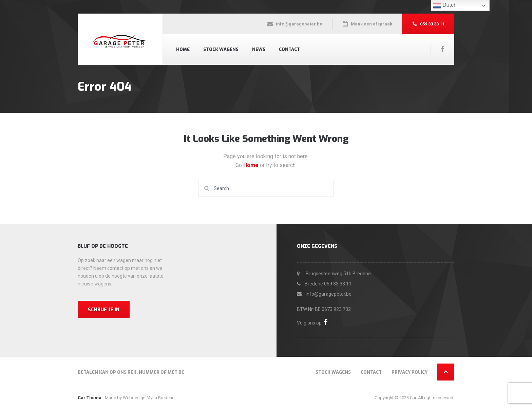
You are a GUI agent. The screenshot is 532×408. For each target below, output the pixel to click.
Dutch (445, 5)
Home (183, 49)
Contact (289, 49)
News (259, 49)
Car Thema (90, 398)
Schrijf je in (104, 310)
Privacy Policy (410, 372)
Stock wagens (221, 49)
